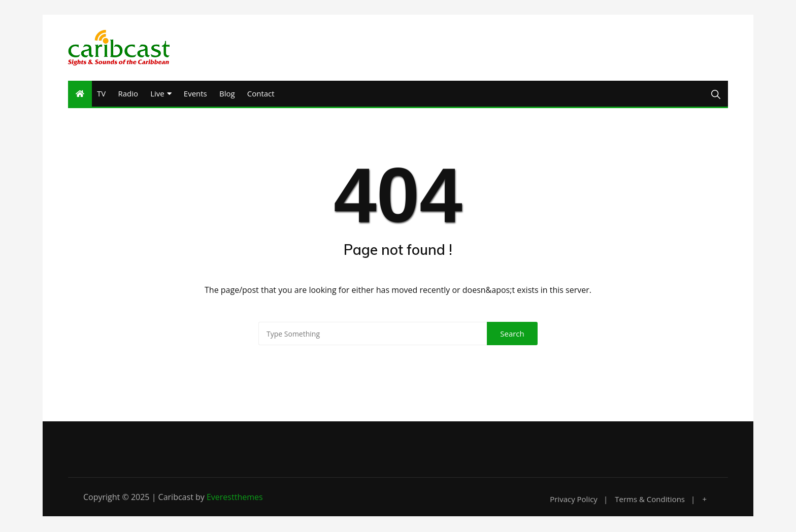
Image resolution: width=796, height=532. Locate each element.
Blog (227, 94)
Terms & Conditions (650, 500)
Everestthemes (235, 498)
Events (195, 94)
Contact (261, 94)
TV (101, 94)
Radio (128, 94)
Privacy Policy (574, 500)
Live (157, 94)
